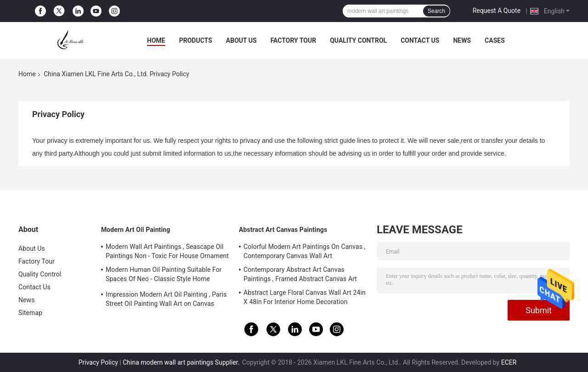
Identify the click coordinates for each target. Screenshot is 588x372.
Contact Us (420, 40)
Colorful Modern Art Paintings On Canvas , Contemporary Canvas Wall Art (304, 251)
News (462, 40)
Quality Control (358, 40)
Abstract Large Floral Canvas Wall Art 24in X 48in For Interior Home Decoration (305, 297)
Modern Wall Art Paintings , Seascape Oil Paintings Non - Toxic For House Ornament (167, 251)
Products (196, 40)
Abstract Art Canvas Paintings (283, 230)
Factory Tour (294, 40)
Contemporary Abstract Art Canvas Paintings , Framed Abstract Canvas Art (300, 274)
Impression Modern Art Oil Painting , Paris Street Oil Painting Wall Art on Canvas (166, 299)
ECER (509, 362)
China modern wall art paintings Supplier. (182, 362)
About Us (241, 40)
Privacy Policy (98, 362)
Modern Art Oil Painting (136, 230)
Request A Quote (497, 11)
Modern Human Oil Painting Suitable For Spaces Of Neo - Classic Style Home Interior (164, 276)
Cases (495, 40)
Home (156, 40)
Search (436, 11)
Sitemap (30, 313)
